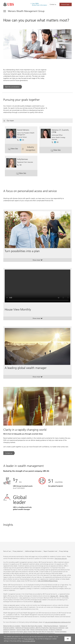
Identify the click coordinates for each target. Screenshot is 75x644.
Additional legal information (33, 551)
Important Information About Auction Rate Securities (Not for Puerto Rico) (32, 632)
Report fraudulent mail (50, 551)
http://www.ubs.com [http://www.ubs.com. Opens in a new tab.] (61, 558)
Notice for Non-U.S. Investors (12, 626)
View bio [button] (15, 149)
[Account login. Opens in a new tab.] (66, 4)
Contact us (53, 4)
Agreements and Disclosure (47, 633)
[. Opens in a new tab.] (9, 4)
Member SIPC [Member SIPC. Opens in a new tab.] (54, 596)
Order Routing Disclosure (51, 626)
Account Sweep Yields (23, 630)
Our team (9, 121)
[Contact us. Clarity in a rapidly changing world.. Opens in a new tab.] (9, 453)
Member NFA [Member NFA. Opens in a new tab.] (38, 602)
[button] (23, 139)
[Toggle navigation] (24, 11)
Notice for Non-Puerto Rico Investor (32, 626)
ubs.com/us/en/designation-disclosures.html (58, 622)
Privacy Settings (64, 551)
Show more (38, 260)
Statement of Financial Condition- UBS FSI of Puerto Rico (32, 628)
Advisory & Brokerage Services (39, 630)
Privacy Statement (29, 639)
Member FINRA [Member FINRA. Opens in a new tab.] (64, 596)
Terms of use (7, 551)
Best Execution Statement (57, 628)
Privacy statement (18, 551)
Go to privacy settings (29, 641)
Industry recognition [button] (30, 149)
